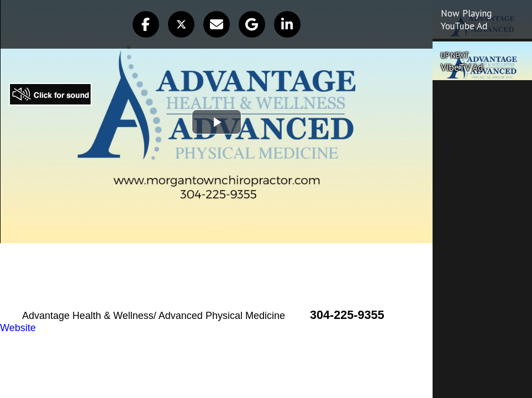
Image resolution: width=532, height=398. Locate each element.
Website (18, 328)
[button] (146, 24)
